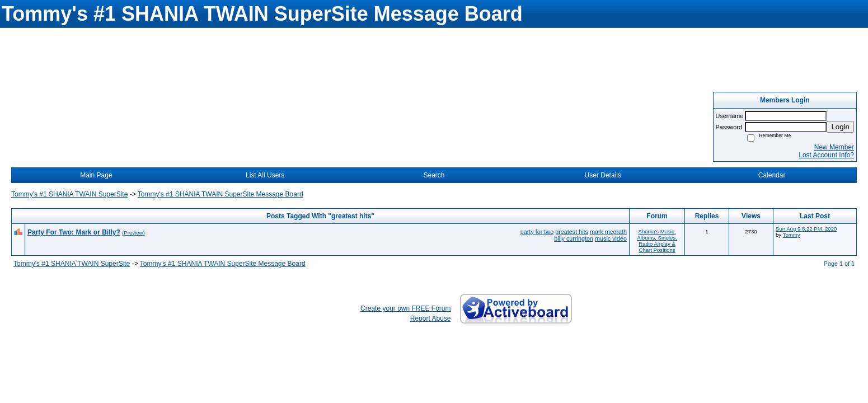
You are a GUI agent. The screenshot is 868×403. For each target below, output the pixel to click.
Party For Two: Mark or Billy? (74, 232)
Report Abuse (431, 318)
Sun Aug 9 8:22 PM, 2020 (806, 229)
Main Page (96, 175)
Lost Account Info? (826, 155)
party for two (537, 232)
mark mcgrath (608, 232)
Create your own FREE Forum (405, 308)
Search (434, 175)
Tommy (792, 235)
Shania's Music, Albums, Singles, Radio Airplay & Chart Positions (657, 241)
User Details (603, 175)
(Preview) (133, 233)
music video (611, 238)
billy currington (574, 238)
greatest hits (572, 232)
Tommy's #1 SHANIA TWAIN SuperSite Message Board (220, 194)
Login (840, 127)
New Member (834, 147)
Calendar (772, 175)
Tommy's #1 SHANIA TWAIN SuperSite (69, 194)
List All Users (265, 175)
